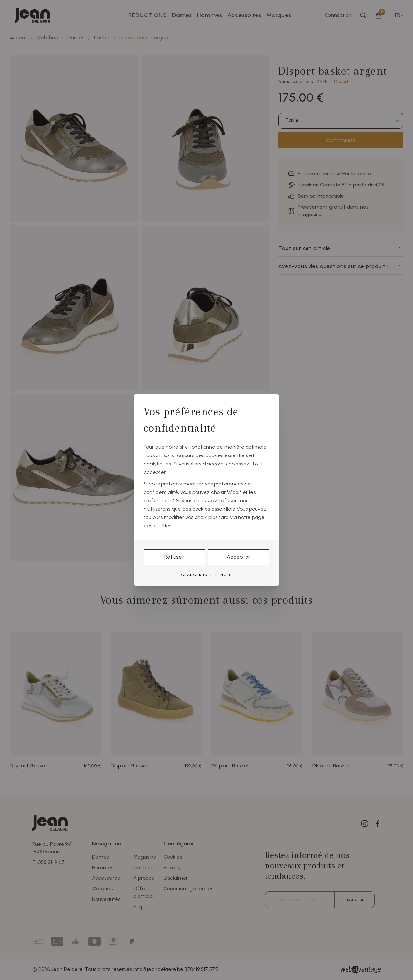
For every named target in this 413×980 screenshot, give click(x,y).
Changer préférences (206, 575)
